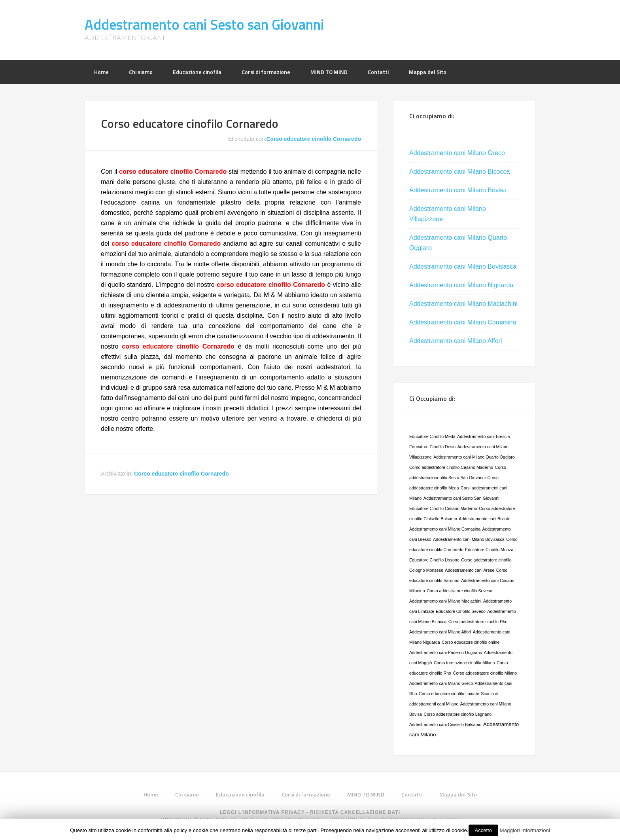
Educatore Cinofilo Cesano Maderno (443, 508)
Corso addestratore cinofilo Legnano (457, 714)
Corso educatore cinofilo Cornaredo (190, 123)
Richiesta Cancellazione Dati (355, 812)
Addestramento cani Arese (470, 570)
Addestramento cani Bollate (484, 519)
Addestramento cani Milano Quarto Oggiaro (474, 457)
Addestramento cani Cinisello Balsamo (445, 724)
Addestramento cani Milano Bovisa (458, 190)
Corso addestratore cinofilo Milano (485, 673)
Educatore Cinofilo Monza (489, 550)
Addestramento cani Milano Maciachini (463, 304)
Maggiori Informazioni (525, 830)
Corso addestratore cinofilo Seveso (459, 591)
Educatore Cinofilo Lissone (434, 560)
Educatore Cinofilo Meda (432, 436)
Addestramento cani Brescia (483, 436)
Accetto (483, 830)
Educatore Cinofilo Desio (432, 447)
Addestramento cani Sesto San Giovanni (461, 498)
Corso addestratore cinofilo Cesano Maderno (451, 467)
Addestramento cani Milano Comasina (463, 322)
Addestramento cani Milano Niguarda (461, 285)
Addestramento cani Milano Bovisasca (463, 266)
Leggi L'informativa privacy (262, 812)
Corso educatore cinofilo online (471, 642)
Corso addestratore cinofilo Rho (478, 622)
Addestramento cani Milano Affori (456, 341)
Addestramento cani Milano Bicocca (459, 172)
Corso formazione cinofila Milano (464, 663)
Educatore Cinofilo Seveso (461, 611)
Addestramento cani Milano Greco (457, 153)
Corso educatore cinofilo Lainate (449, 694)
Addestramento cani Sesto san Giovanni (204, 24)
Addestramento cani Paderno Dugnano (446, 652)
